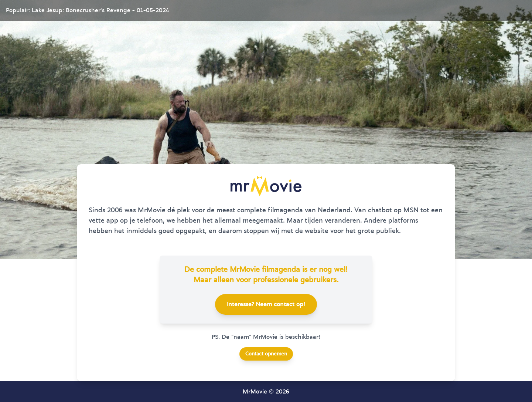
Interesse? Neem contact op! (266, 304)
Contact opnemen (266, 354)
